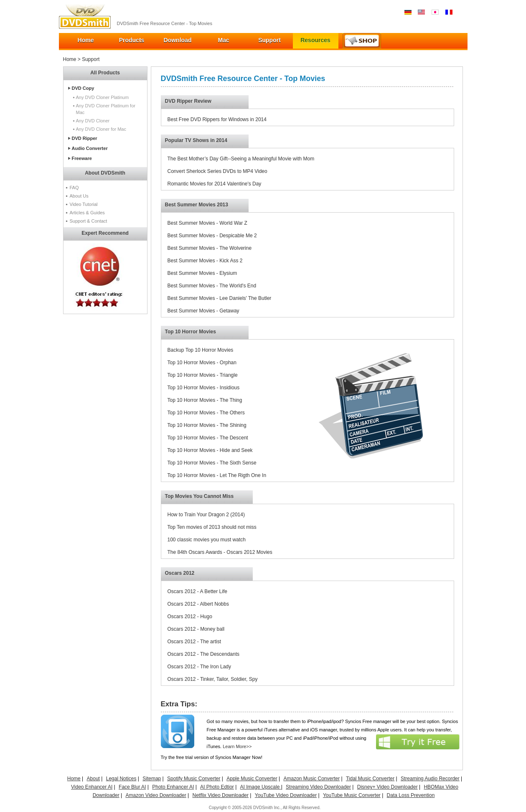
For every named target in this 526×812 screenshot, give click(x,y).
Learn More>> (237, 746)
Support (269, 40)
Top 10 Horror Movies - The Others (206, 413)
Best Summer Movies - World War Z (207, 223)
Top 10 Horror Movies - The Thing (205, 400)
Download (178, 40)
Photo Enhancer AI (173, 787)
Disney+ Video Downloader (388, 787)
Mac (223, 40)
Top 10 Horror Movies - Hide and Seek (210, 450)
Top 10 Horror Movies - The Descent (208, 438)
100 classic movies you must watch (207, 540)
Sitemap (152, 779)
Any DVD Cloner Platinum (103, 97)
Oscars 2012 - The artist (194, 642)
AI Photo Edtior (217, 787)
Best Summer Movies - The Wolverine (210, 248)
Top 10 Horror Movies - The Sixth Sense (212, 463)
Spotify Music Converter (194, 779)
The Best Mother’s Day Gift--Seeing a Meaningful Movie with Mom (241, 159)
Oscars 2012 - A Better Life (197, 591)
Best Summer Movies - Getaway (203, 311)
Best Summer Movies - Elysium (202, 273)
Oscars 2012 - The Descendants (204, 654)
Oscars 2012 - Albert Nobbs (198, 604)
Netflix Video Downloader (220, 795)
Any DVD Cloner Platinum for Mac (106, 109)
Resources (315, 40)
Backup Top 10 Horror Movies (201, 350)
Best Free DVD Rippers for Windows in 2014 (217, 119)
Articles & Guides (87, 213)
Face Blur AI (132, 787)
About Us (79, 196)
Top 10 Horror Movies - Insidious (204, 388)
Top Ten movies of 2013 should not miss (212, 527)
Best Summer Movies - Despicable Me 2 (212, 236)
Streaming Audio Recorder (430, 779)
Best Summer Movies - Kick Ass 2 (205, 261)
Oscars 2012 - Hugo (190, 617)
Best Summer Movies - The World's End (212, 286)
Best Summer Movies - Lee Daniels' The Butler (220, 298)
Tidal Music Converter (370, 779)
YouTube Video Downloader (286, 795)
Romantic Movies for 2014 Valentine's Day (215, 184)
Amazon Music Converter (311, 779)
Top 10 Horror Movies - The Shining (207, 425)
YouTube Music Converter (352, 795)
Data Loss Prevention (411, 795)
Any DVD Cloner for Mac (101, 129)
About (93, 779)
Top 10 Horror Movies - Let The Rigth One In (217, 475)
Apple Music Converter (252, 779)
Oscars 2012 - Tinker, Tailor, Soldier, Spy (213, 679)
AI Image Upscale (261, 787)
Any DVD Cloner (93, 121)
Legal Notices (121, 779)
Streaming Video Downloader (318, 787)
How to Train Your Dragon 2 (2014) (206, 515)
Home (86, 40)
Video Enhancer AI (92, 787)
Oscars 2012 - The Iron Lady (199, 667)
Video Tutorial (84, 204)
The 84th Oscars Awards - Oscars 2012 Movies (220, 552)
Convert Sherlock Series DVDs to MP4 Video (217, 171)
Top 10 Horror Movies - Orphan (202, 363)
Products (132, 40)
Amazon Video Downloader (156, 795)
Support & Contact (89, 221)
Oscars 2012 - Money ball (196, 629)
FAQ (74, 188)
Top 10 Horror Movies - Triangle (203, 375)
